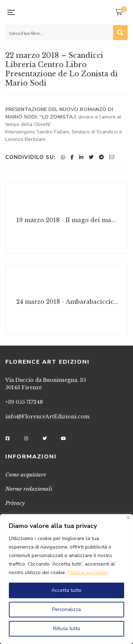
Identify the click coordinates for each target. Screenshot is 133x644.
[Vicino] (128, 518)
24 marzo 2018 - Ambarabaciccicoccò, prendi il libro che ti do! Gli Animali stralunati (67, 302)
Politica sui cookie (88, 573)
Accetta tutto (66, 590)
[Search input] (59, 33)
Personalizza (66, 609)
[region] (66, 579)
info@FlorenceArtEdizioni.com (47, 417)
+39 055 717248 (24, 402)
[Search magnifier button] (120, 33)
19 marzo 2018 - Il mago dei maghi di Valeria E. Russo (67, 220)
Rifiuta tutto (67, 629)
